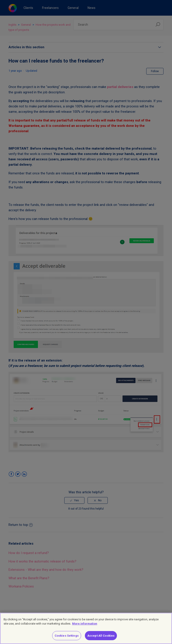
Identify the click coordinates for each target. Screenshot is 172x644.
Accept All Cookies (101, 639)
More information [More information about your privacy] (85, 627)
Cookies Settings (67, 639)
